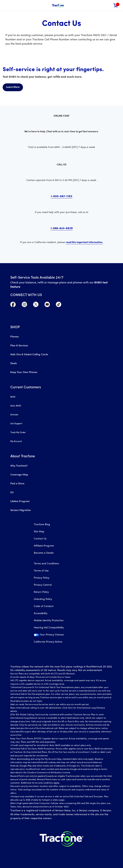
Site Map (39, 532)
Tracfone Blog (42, 525)
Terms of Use (41, 571)
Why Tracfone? (19, 466)
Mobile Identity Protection (49, 621)
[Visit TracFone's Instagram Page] (24, 306)
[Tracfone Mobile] (58, 5)
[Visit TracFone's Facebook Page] (13, 306)
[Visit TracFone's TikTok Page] (59, 306)
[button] (108, 5)
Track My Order (18, 433)
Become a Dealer (44, 553)
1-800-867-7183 (61, 196)
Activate (14, 415)
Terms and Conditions (46, 564)
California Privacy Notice (48, 642)
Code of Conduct (44, 606)
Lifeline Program (20, 501)
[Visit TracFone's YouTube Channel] (47, 306)
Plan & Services (19, 346)
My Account (16, 441)
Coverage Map (19, 475)
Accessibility (41, 613)
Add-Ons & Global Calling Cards (29, 355)
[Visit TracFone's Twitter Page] (36, 306)
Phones (15, 337)
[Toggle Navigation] (5, 5)
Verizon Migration (21, 510)
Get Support (16, 424)
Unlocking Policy (43, 599)
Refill (13, 397)
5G (12, 493)
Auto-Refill (16, 406)
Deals (14, 364)
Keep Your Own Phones (24, 372)
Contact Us (40, 539)
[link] (116, 5)
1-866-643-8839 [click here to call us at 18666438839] (62, 228)
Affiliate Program (44, 546)
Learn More (13, 87)
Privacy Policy (42, 578)
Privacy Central (43, 585)
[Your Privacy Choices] (61, 637)
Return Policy (41, 592)
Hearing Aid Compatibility (49, 628)
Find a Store (17, 484)
